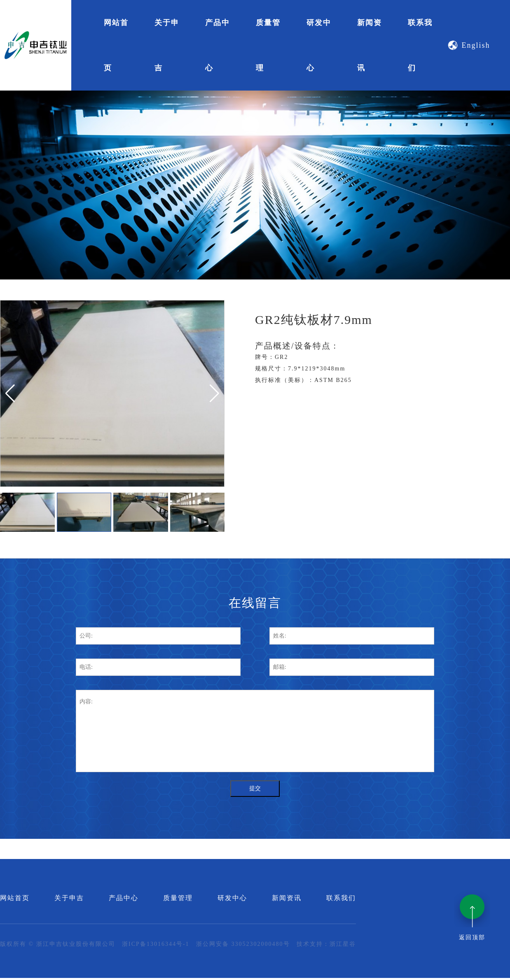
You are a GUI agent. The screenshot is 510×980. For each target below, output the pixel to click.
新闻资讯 (370, 45)
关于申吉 (167, 45)
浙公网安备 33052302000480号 (243, 944)
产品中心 (218, 45)
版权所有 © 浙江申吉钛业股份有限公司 (58, 944)
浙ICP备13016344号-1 (156, 944)
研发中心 (319, 45)
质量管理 (268, 45)
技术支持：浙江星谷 (326, 944)
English (468, 45)
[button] (10, 393)
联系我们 (420, 45)
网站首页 (116, 45)
